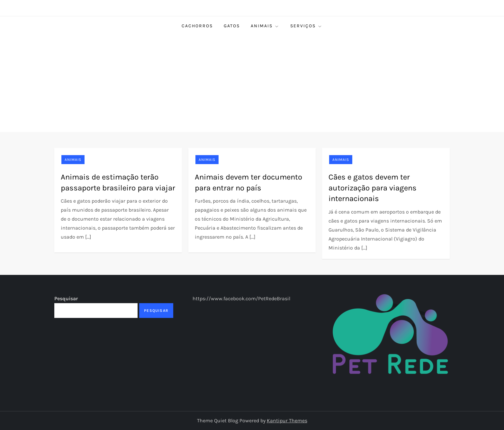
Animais (265, 26)
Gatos (232, 26)
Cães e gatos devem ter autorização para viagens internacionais (373, 188)
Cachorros (197, 26)
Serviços (306, 26)
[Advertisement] (252, 84)
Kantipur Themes (287, 421)
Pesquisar (66, 298)
